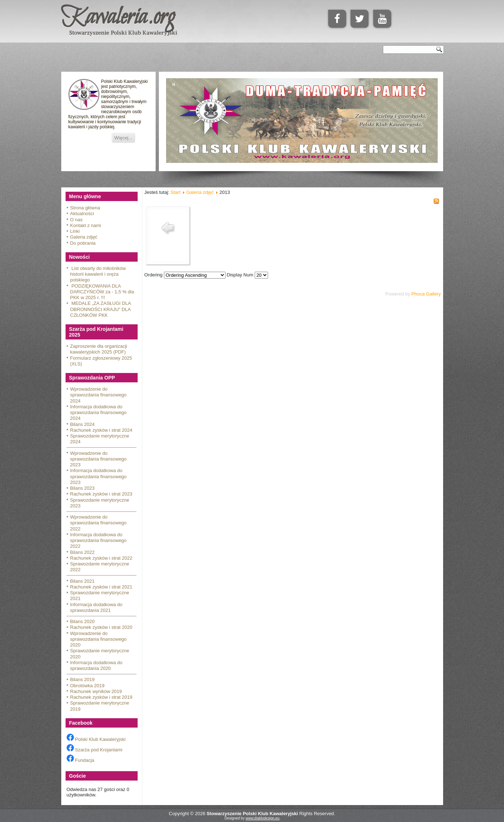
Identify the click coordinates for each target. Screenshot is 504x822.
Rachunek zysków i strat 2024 (101, 430)
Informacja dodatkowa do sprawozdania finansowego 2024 (99, 413)
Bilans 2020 (82, 621)
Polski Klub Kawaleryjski (96, 739)
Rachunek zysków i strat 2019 (101, 697)
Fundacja (81, 760)
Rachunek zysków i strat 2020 (101, 627)
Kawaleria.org (118, 18)
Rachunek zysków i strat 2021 (101, 587)
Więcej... (124, 138)
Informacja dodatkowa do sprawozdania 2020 (96, 665)
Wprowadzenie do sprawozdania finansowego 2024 (99, 395)
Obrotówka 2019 (87, 686)
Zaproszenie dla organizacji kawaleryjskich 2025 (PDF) (99, 349)
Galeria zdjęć (84, 237)
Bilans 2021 (82, 581)
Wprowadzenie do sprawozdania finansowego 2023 (99, 459)
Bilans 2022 (82, 552)
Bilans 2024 (82, 424)
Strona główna (85, 208)
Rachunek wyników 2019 (96, 691)
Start (175, 192)
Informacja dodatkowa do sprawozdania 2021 (96, 607)
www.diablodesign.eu (263, 818)
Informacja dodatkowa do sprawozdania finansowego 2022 (99, 541)
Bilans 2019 (82, 679)
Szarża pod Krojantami (95, 750)
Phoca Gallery (426, 294)
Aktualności (82, 214)
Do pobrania (83, 243)
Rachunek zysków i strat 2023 (101, 494)
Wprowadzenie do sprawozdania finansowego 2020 (99, 639)
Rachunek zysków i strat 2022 (101, 558)
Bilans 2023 (82, 488)
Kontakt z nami (86, 225)
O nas (77, 220)
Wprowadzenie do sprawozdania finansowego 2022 (99, 523)
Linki (75, 231)
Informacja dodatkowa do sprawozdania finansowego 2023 (99, 476)
